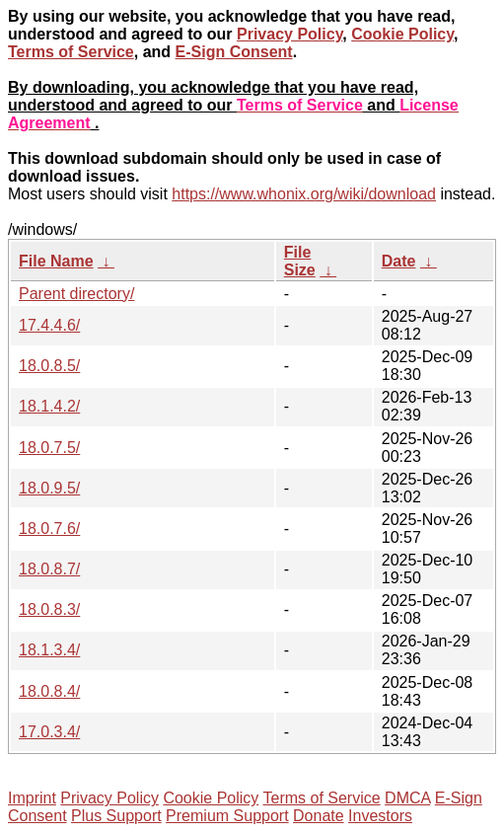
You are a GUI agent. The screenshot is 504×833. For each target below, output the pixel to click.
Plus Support (116, 816)
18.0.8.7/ (49, 569)
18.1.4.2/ (49, 406)
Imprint (32, 798)
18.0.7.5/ (49, 448)
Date (399, 261)
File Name (56, 261)
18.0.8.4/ (49, 691)
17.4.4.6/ (49, 325)
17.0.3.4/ (49, 732)
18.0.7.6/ (49, 529)
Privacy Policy (289, 34)
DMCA (407, 798)
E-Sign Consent (234, 52)
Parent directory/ (76, 294)
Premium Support (227, 816)
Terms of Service (71, 52)
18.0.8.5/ (49, 366)
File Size (300, 261)
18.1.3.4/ (49, 650)
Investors (380, 816)
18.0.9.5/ (49, 488)
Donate (319, 816)
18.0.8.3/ (49, 609)
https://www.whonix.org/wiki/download (304, 194)
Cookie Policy (402, 34)
